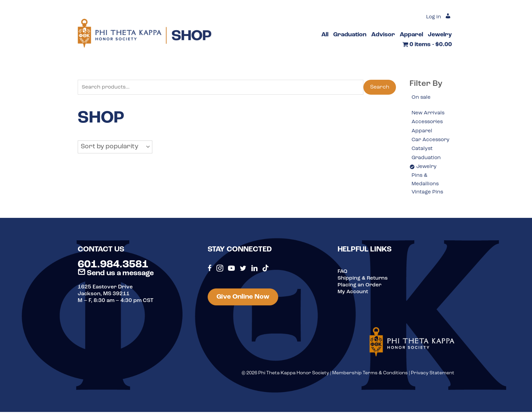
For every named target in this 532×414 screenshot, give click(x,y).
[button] (115, 148)
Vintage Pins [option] (428, 194)
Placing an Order (360, 287)
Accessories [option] (428, 123)
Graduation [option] (427, 159)
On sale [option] (421, 98)
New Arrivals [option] (429, 114)
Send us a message (116, 275)
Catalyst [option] (422, 150)
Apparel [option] (422, 132)
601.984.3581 (113, 267)
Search (380, 88)
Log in (433, 17)
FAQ (343, 274)
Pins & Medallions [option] (426, 182)
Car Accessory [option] (432, 141)
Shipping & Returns (363, 280)
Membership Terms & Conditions (370, 375)
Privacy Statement (433, 375)
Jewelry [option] (427, 168)
